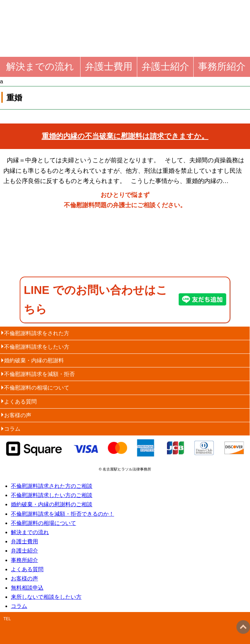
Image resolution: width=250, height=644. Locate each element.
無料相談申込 (27, 588)
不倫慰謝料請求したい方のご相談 (52, 495)
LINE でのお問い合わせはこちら (96, 300)
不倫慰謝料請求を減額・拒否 (39, 374)
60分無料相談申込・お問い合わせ (195, 245)
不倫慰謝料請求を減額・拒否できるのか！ (62, 514)
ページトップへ (243, 627)
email (187, 628)
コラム (12, 429)
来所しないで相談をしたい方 (46, 597)
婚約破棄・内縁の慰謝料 (34, 360)
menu (226, 24)
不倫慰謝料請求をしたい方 (37, 347)
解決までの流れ (40, 67)
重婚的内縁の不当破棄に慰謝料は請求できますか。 (125, 136)
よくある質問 (20, 402)
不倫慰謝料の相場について (37, 388)
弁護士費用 (109, 67)
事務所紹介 (222, 67)
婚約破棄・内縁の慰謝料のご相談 (52, 504)
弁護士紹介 (165, 67)
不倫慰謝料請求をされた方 (37, 333)
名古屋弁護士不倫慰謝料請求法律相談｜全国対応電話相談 (99, 18)
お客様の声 (18, 415)
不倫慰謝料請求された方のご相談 (52, 486)
